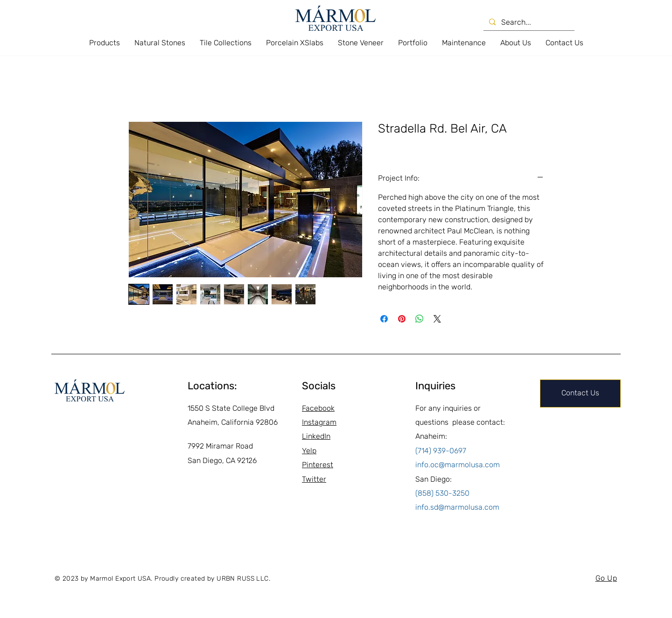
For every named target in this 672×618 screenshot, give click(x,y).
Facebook (318, 408)
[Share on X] (437, 319)
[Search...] (528, 22)
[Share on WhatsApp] (420, 319)
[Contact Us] (580, 393)
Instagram (319, 422)
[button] (104, 43)
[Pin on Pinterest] (402, 319)
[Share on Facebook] (384, 319)
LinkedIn (316, 436)
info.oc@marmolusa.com (458, 465)
